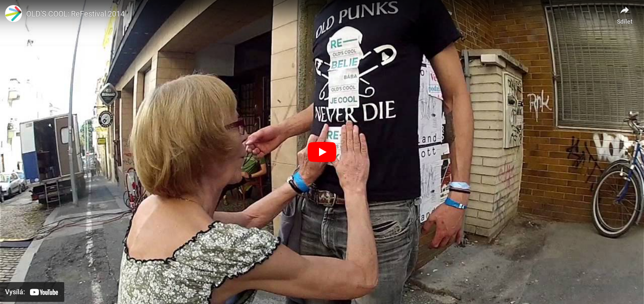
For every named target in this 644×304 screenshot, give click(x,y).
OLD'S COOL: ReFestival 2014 (75, 14)
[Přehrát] (322, 152)
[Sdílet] (625, 13)
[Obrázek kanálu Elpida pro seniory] (14, 14)
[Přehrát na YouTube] (32, 292)
